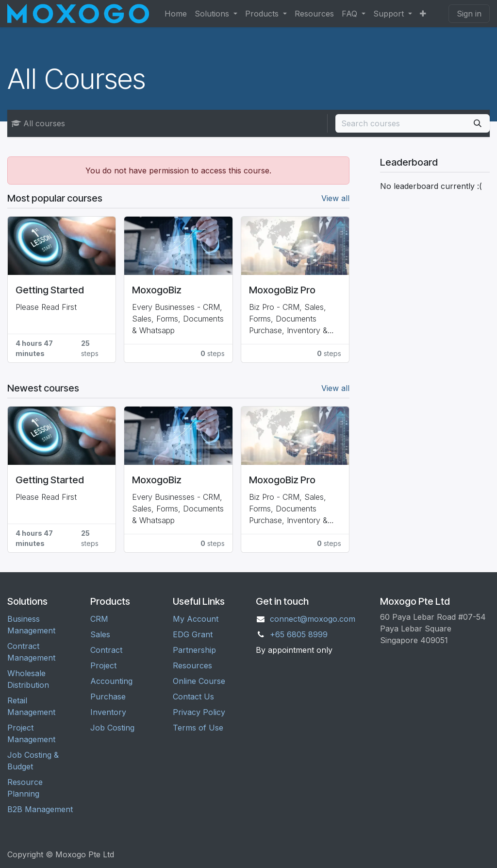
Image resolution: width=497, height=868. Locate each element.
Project (103, 665)
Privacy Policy (199, 712)
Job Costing (112, 728)
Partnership (194, 650)
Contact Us (193, 697)
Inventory (108, 712)
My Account (196, 619)
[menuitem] (176, 14)
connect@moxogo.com (313, 619)
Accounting (111, 681)
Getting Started (50, 290)
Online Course (199, 681)
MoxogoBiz (157, 290)
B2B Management (40, 809)
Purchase (108, 697)
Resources (192, 665)
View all (335, 198)
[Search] (478, 123)
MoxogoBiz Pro (282, 290)
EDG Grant (193, 634)
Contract (106, 650)
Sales (100, 634)
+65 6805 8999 (299, 634)
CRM (99, 619)
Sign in (469, 14)
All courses (38, 123)
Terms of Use (198, 728)
